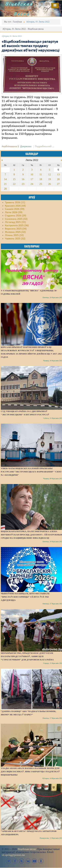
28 (5, 189)
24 (32, 184)
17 (32, 179)
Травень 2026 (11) (15, 203)
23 (23, 184)
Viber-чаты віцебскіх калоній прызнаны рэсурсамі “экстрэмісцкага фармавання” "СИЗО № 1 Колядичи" (31, 472)
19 (49, 179)
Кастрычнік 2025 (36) (17, 226)
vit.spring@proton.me (13, 855)
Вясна (21, 14)
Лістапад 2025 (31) (15, 222)
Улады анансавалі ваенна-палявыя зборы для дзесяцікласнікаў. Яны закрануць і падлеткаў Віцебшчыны (30, 771)
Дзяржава (26, 146)
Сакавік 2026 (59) (15, 209)
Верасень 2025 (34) (16, 229)
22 (14, 184)
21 (5, 184)
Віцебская (19, 4)
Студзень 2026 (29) (16, 216)
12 (49, 174)
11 (41, 174)
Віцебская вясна (27, 849)
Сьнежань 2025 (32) (16, 219)
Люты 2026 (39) (14, 212)
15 (14, 179)
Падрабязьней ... (45, 146)
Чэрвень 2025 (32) (15, 239)
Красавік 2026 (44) (15, 206)
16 (23, 179)
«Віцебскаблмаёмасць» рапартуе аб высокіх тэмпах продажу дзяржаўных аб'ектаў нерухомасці (31, 46)
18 (41, 179)
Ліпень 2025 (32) (14, 235)
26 (49, 184)
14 (5, 179)
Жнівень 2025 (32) (15, 232)
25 (41, 184)
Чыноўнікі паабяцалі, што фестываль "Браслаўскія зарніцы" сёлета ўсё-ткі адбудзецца (25, 597)
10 (32, 174)
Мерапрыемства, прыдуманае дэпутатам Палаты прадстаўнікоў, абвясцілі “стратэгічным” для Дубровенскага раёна (27, 656)
